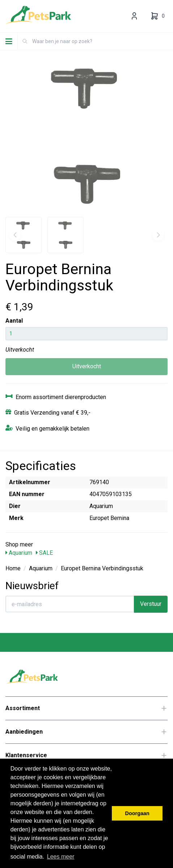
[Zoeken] (25, 41)
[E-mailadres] (70, 604)
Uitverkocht (87, 366)
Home (13, 568)
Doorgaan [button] (137, 813)
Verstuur (151, 604)
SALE (44, 553)
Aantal (14, 321)
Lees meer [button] (61, 857)
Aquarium (19, 553)
